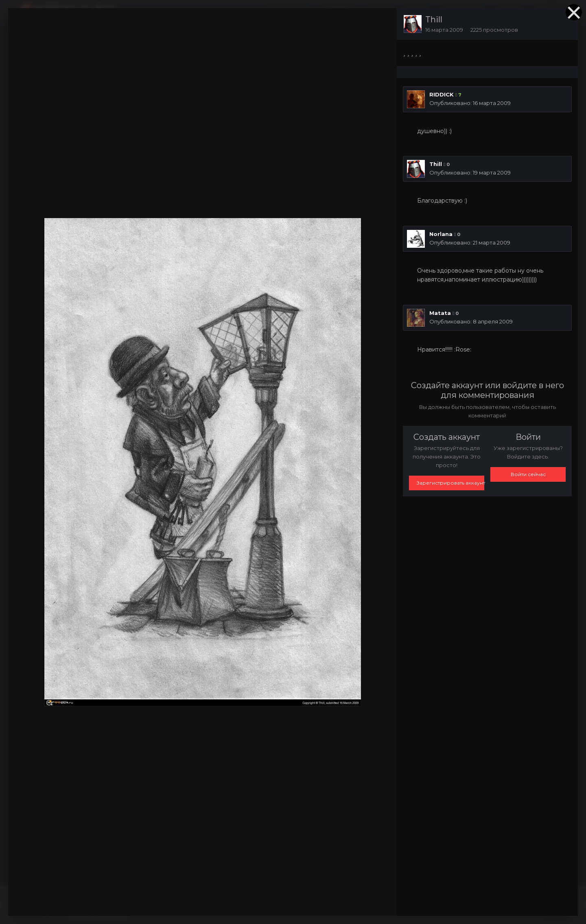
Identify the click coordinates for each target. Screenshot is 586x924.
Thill (434, 20)
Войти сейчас (528, 474)
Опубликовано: (470, 103)
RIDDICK (442, 94)
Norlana (441, 234)
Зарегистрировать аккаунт (450, 483)
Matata (440, 313)
